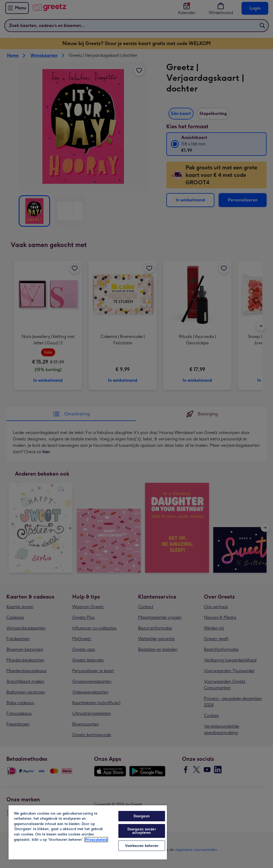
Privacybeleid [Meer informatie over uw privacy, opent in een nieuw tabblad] (96, 840)
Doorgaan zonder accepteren (142, 831)
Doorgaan (142, 816)
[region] (88, 832)
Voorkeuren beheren (142, 846)
